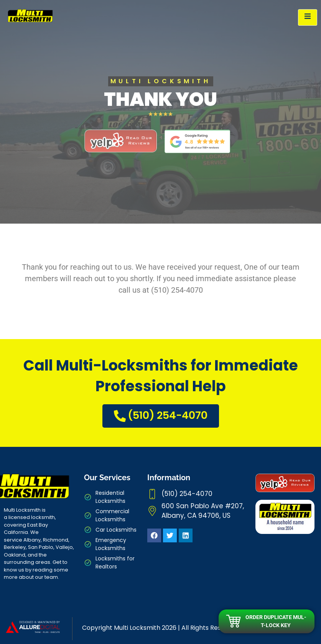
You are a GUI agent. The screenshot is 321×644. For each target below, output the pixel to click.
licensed (19, 517)
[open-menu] (308, 17)
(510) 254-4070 (161, 415)
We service (21, 536)
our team (46, 577)
